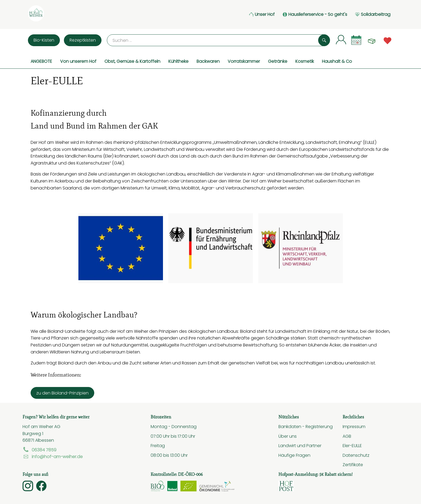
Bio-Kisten (44, 40)
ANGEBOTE (41, 61)
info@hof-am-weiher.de (53, 456)
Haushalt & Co (337, 61)
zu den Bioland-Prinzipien (62, 393)
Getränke (278, 61)
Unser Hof (262, 14)
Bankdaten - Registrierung (306, 426)
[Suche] (218, 40)
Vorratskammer (244, 61)
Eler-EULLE (352, 445)
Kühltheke (178, 61)
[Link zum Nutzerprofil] (341, 39)
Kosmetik (305, 61)
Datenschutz (356, 455)
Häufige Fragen (294, 455)
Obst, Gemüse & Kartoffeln (132, 61)
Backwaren (208, 61)
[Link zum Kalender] (356, 40)
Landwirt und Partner (300, 445)
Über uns (288, 436)
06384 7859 (39, 450)
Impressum (354, 426)
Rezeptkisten (83, 40)
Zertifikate (353, 465)
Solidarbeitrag (373, 14)
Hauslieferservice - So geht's (315, 14)
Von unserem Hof (78, 61)
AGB (347, 436)
